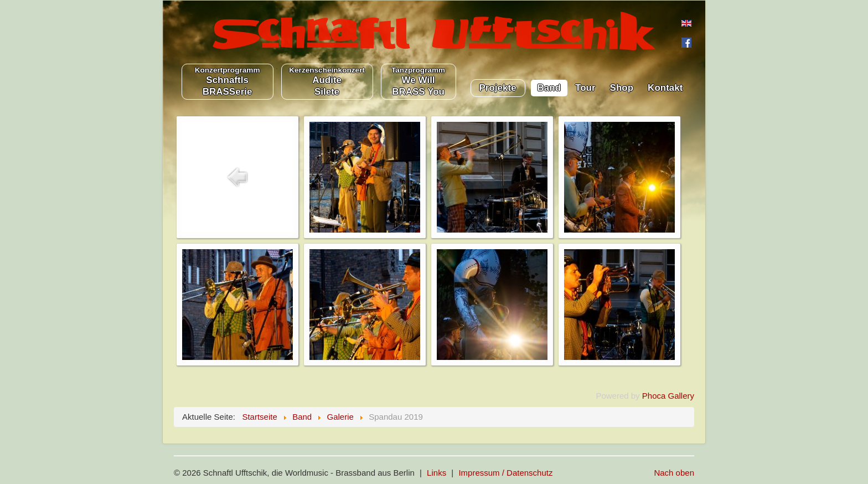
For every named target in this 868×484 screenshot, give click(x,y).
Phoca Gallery (668, 396)
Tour (585, 88)
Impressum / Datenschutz (505, 473)
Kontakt (665, 88)
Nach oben (674, 473)
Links (436, 473)
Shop (622, 88)
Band (549, 88)
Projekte (498, 88)
